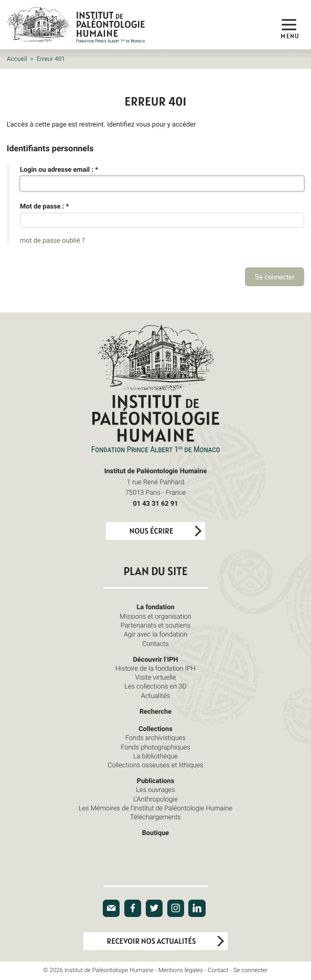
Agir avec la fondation (155, 634)
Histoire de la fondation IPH (155, 668)
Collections (155, 728)
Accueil (17, 59)
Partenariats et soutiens (155, 625)
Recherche (155, 711)
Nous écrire (152, 531)
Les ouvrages (155, 789)
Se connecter (251, 970)
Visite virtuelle (156, 677)
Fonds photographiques (155, 747)
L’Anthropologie (155, 799)
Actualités (156, 695)
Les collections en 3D (155, 686)
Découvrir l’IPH (155, 659)
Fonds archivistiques (155, 737)
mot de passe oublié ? (52, 240)
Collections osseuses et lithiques (155, 765)
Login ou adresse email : (59, 169)
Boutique (156, 832)
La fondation (155, 607)
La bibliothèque (155, 756)
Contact (218, 970)
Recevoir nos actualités (152, 941)
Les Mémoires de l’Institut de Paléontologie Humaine (155, 808)
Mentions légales (181, 970)
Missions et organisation (155, 616)
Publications (156, 780)
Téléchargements (155, 817)
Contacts (155, 643)
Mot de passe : (44, 206)
